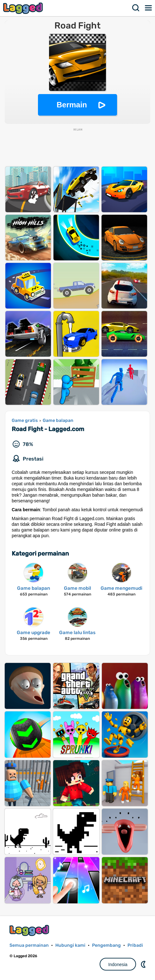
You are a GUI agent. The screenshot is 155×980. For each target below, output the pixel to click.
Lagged (24, 8)
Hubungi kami (70, 945)
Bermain (72, 105)
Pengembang (106, 945)
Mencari (136, 8)
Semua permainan (29, 945)
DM (144, 964)
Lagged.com (30, 930)
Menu (149, 8)
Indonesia (118, 964)
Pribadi (135, 945)
